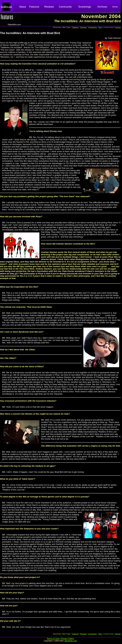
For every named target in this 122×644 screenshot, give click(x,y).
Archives (102, 7)
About (23, 7)
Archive (118, 27)
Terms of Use (53, 639)
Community (65, 7)
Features (34, 7)
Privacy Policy (67, 639)
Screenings (85, 7)
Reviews (49, 7)
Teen (100, 27)
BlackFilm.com (71, 641)
